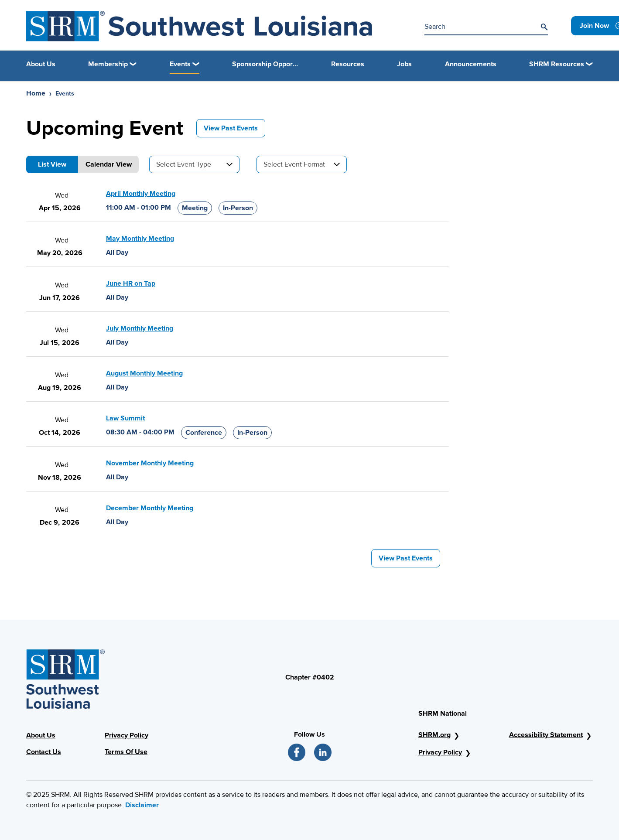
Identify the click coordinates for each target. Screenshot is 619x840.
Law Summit (125, 418)
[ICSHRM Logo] (199, 26)
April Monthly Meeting (141, 194)
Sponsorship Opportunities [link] (265, 64)
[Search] (544, 27)
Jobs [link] (404, 64)
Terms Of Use (126, 752)
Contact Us (44, 752)
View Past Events (231, 128)
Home (36, 93)
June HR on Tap (131, 283)
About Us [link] (41, 64)
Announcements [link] (471, 64)
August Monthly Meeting (144, 373)
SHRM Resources (557, 64)
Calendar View (109, 164)
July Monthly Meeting (140, 328)
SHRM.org (434, 735)
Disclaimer (142, 805)
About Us (41, 735)
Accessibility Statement (546, 735)
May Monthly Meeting (140, 239)
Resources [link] (348, 64)
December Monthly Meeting (150, 508)
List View (52, 164)
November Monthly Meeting (150, 463)
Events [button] (180, 64)
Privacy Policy (127, 735)
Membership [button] (108, 64)
